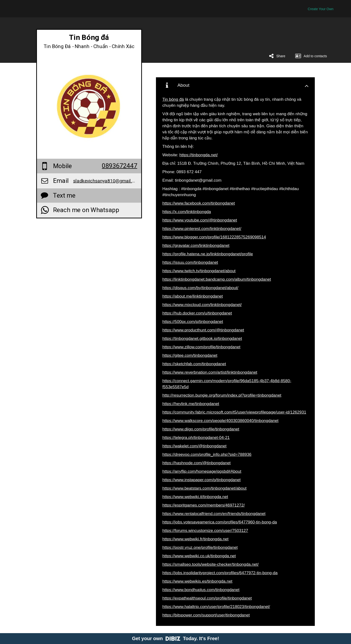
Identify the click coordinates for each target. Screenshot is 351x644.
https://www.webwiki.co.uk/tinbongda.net (199, 556)
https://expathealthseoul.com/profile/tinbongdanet (207, 598)
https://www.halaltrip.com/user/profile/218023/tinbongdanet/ (216, 607)
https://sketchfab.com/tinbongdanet (194, 364)
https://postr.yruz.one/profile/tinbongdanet (200, 547)
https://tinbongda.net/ (199, 155)
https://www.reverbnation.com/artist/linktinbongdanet (210, 372)
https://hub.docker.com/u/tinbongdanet (197, 313)
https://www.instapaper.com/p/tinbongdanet (202, 480)
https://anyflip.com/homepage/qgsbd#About (202, 471)
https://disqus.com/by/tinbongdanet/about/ (200, 288)
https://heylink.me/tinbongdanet (191, 404)
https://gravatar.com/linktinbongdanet (196, 246)
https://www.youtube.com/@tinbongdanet (200, 220)
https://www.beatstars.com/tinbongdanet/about (205, 488)
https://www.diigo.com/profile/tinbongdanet (201, 429)
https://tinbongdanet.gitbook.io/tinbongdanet (202, 339)
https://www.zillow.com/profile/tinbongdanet (201, 347)
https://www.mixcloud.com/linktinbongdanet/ (202, 305)
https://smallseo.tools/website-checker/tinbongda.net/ (211, 564)
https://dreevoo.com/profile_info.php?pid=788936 (207, 454)
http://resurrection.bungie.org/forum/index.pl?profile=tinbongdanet (222, 395)
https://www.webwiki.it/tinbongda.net (195, 497)
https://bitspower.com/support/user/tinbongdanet (206, 615)
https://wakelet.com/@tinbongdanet (195, 446)
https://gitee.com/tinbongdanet (190, 355)
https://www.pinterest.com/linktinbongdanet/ (202, 229)
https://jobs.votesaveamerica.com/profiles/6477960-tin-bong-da (220, 522)
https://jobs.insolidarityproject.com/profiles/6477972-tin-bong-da (220, 573)
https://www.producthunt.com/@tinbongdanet (203, 330)
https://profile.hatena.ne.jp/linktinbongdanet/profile (208, 254)
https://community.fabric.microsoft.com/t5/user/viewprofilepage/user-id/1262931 (234, 412)
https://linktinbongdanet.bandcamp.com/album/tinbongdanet (217, 279)
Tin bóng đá (173, 99)
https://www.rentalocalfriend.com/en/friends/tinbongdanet (214, 514)
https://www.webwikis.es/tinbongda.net (197, 581)
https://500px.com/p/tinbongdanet (193, 322)
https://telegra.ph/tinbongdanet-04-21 (196, 438)
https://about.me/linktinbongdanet (193, 296)
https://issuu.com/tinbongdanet (190, 262)
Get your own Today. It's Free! (176, 638)
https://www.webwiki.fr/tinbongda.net (196, 539)
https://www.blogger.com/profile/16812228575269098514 (214, 237)
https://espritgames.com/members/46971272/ (204, 505)
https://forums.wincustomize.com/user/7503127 (205, 531)
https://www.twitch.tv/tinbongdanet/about (199, 271)
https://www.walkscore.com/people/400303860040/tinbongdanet (221, 421)
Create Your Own (321, 9)
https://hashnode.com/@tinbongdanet (197, 463)
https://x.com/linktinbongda (187, 212)
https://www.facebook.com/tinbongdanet (199, 203)
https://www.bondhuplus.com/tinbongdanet (201, 590)
